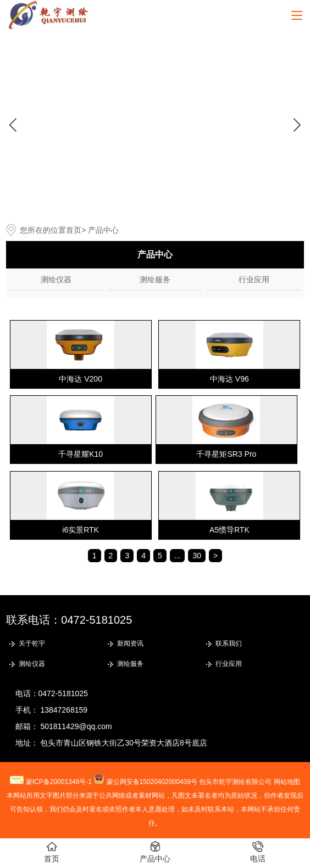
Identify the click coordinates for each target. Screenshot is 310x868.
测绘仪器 (56, 279)
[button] (297, 125)
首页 (74, 230)
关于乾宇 (32, 643)
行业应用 (254, 279)
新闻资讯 (130, 643)
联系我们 (229, 643)
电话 (258, 852)
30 (197, 556)
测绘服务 (155, 279)
